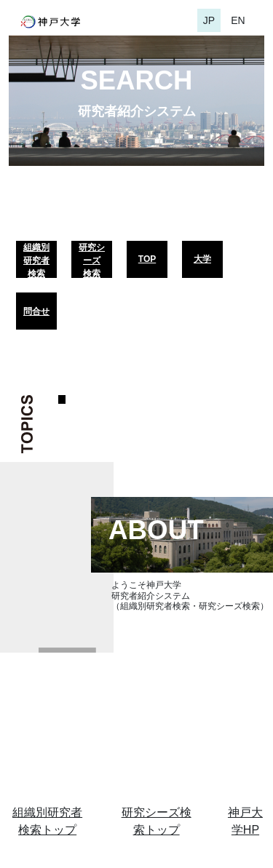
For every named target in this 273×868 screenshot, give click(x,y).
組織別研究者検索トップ (47, 821)
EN (238, 20)
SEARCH (137, 80)
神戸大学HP (245, 821)
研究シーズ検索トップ (157, 821)
